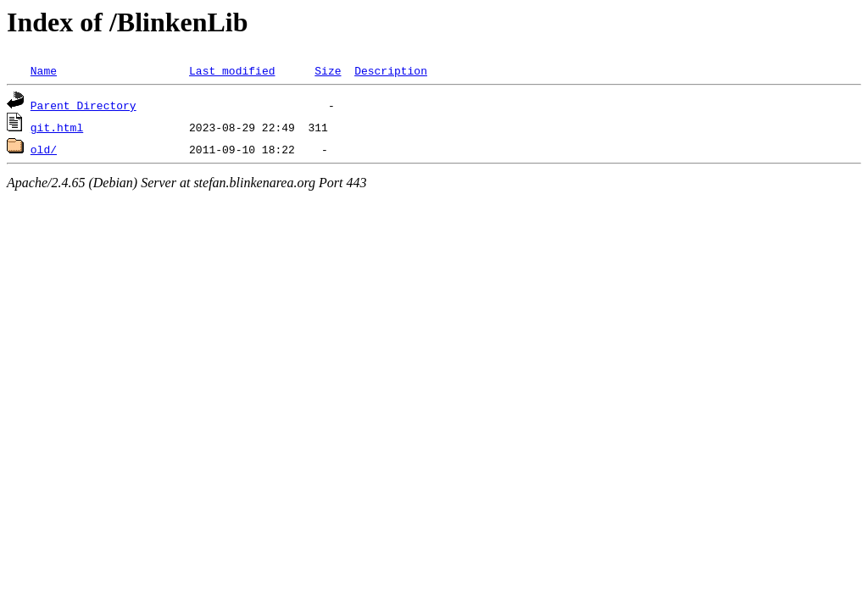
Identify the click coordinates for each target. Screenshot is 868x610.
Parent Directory (83, 105)
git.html (57, 127)
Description (391, 70)
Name (44, 70)
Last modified (232, 70)
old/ (44, 149)
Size (328, 70)
